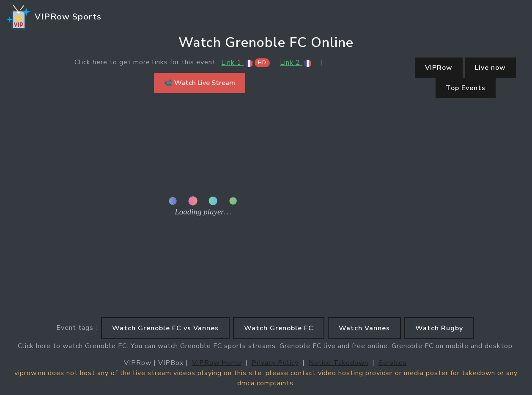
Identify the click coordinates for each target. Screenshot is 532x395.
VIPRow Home (217, 363)
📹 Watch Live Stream (200, 83)
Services (393, 363)
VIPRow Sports (53, 17)
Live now (490, 68)
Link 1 (245, 63)
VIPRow (439, 68)
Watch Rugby (439, 328)
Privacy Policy (275, 363)
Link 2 (296, 63)
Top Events (466, 88)
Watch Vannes (364, 328)
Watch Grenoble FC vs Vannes (165, 328)
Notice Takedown (339, 363)
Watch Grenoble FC (279, 328)
